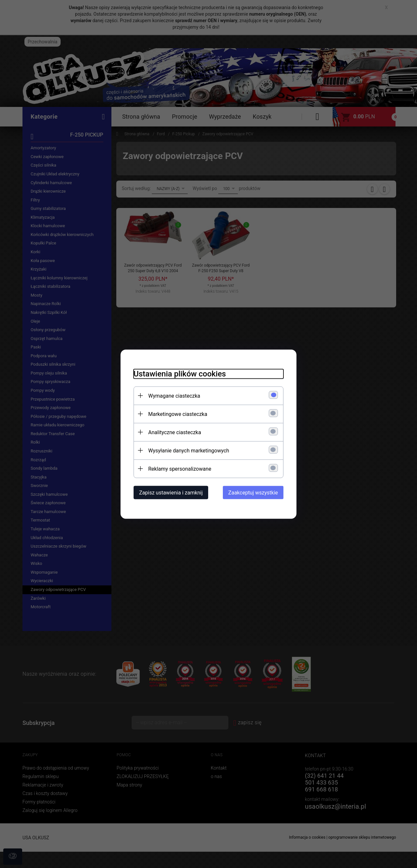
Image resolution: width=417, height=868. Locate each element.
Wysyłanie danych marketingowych (189, 450)
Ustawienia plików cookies (180, 374)
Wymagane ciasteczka (174, 396)
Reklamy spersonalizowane (180, 469)
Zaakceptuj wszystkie (253, 492)
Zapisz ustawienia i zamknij (171, 492)
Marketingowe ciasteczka (178, 414)
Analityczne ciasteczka (175, 432)
